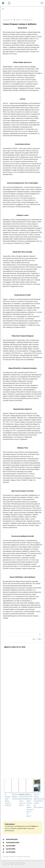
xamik (18, 20)
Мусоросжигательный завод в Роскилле (15, 797)
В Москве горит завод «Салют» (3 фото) (8, 800)
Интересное (28, 20)
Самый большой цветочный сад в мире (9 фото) (22, 800)
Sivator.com (13, 857)
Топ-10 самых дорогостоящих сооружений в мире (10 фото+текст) (37, 801)
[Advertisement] (22, 713)
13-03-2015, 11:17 (8, 20)
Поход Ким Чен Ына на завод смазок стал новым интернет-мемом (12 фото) (30, 805)
